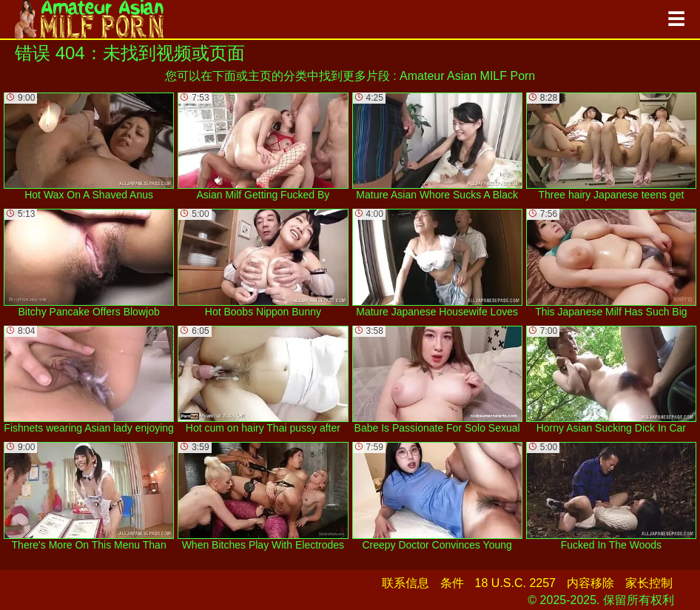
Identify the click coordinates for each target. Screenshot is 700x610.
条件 (452, 583)
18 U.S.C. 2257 (515, 583)
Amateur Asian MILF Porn (467, 76)
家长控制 (649, 583)
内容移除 (590, 583)
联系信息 (405, 583)
